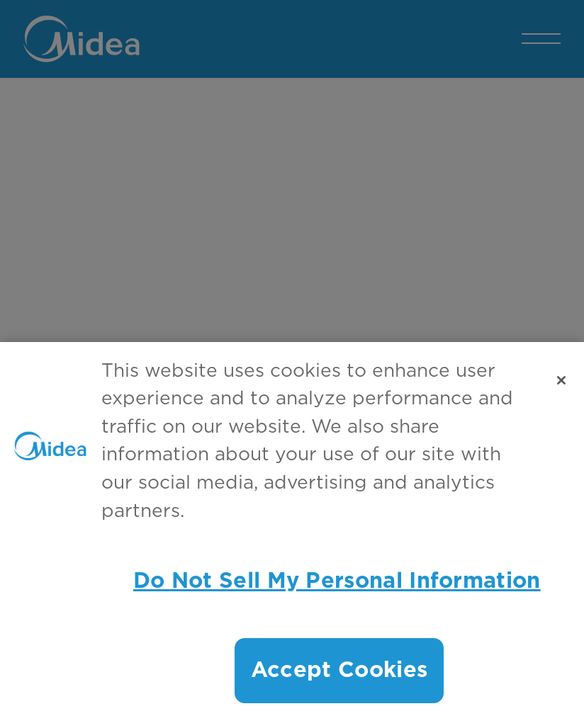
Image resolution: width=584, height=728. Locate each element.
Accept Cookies (339, 670)
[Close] (561, 380)
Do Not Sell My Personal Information (337, 581)
